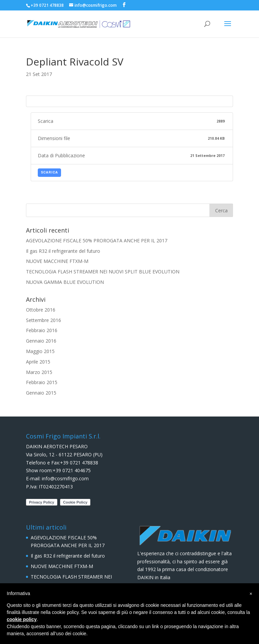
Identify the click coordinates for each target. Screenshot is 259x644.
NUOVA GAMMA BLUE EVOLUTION (65, 282)
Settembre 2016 (44, 320)
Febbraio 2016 (42, 330)
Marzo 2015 (39, 372)
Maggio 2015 (40, 351)
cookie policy (22, 619)
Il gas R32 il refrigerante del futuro (63, 251)
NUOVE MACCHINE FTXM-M (57, 261)
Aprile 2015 (38, 362)
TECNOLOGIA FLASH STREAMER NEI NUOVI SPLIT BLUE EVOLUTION (103, 272)
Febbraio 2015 (42, 382)
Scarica (49, 172)
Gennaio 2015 (41, 393)
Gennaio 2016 (41, 341)
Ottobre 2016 (41, 310)
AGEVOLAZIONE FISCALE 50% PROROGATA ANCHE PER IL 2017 (97, 240)
